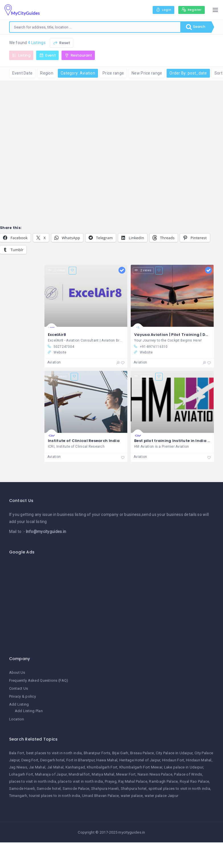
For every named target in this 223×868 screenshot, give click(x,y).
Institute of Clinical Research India (84, 441)
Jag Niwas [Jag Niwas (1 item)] (18, 767)
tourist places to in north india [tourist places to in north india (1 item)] (55, 796)
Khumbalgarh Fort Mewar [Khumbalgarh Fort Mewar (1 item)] (141, 767)
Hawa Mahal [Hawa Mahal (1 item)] (107, 760)
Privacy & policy (22, 697)
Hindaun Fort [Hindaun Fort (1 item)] (173, 760)
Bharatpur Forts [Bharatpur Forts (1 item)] (97, 753)
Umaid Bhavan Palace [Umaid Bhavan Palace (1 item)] (100, 796)
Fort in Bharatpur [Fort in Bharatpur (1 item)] (80, 760)
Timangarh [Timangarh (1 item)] (18, 796)
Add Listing (19, 705)
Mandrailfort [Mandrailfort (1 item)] (79, 775)
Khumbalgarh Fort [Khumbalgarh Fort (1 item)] (102, 767)
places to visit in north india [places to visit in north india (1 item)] (33, 782)
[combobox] (94, 27)
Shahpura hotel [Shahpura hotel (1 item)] (134, 789)
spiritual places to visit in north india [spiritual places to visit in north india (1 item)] (179, 789)
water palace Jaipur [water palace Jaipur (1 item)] (161, 796)
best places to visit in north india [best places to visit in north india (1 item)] (54, 753)
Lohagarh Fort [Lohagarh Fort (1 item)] (21, 775)
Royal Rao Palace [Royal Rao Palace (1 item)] (194, 782)
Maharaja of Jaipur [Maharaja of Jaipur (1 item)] (51, 775)
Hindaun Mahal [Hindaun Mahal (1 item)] (199, 760)
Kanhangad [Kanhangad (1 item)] (75, 767)
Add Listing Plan (29, 711)
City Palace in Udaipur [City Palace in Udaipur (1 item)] (174, 753)
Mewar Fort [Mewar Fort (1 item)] (126, 775)
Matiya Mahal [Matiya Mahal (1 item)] (103, 775)
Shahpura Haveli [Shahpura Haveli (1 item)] (105, 789)
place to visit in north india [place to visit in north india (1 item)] (80, 782)
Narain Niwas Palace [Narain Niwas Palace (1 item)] (155, 775)
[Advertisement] (114, 602)
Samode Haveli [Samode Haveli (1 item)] (22, 789)
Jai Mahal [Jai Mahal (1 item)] (37, 767)
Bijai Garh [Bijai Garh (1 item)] (120, 753)
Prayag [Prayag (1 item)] (111, 782)
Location (17, 719)
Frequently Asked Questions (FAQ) (39, 681)
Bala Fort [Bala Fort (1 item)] (17, 753)
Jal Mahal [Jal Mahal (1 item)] (56, 767)
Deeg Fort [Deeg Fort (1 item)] (30, 760)
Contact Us (19, 689)
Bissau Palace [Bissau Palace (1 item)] (142, 753)
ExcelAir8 (57, 335)
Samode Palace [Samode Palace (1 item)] (76, 789)
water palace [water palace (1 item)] (132, 796)
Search (194, 27)
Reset (62, 43)
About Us (17, 673)
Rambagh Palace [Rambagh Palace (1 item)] (163, 782)
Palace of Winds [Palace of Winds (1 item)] (188, 775)
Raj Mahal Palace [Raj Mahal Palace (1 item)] (133, 782)
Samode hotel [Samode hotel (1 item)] (49, 789)
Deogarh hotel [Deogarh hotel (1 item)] (52, 760)
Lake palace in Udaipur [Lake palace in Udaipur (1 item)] (184, 767)
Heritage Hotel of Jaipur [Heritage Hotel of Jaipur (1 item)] (140, 760)
